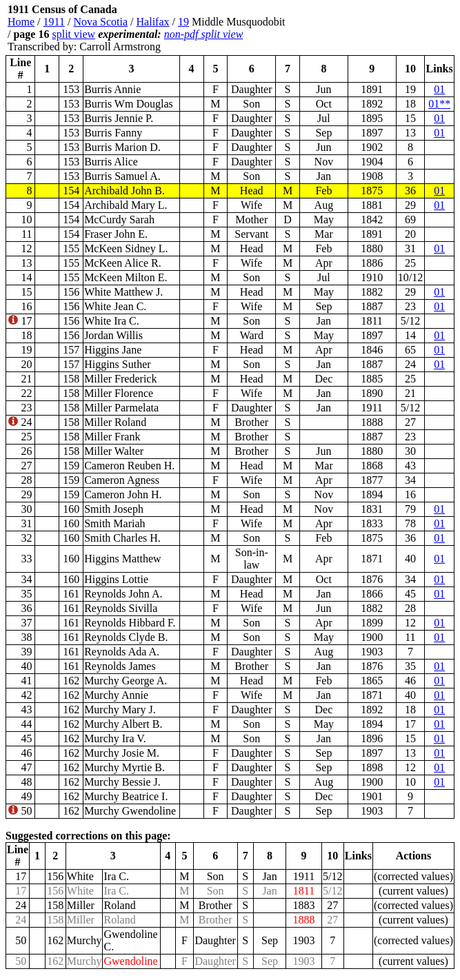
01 (439, 89)
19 (183, 22)
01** (439, 104)
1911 (54, 22)
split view (73, 34)
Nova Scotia (100, 22)
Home (21, 22)
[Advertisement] (372, 28)
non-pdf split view (204, 34)
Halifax (153, 22)
